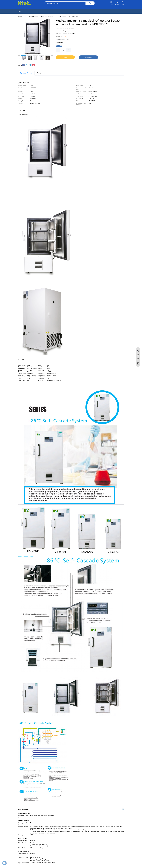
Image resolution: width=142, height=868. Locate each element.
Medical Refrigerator (69, 34)
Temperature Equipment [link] (47, 17)
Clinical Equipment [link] (34, 17)
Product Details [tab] (26, 73)
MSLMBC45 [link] (73, 17)
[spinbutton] (63, 50)
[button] (58, 50)
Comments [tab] (41, 73)
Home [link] (25, 17)
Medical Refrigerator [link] (61, 17)
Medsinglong (65, 31)
